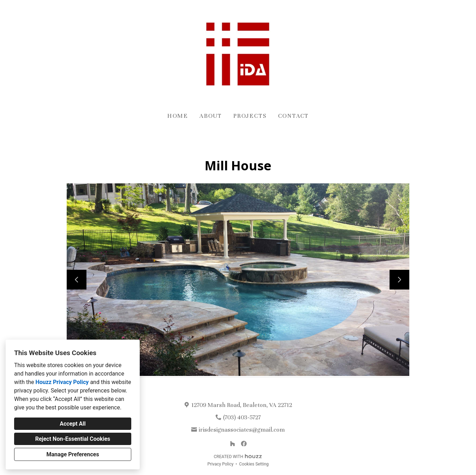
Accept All (73, 424)
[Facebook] (244, 444)
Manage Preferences (73, 454)
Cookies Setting (254, 464)
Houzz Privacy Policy (62, 382)
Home (178, 116)
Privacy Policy (221, 464)
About (211, 116)
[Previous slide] (77, 280)
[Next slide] (399, 280)
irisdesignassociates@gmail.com (242, 430)
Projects (250, 116)
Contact (294, 116)
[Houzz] (233, 444)
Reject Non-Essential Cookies (73, 439)
